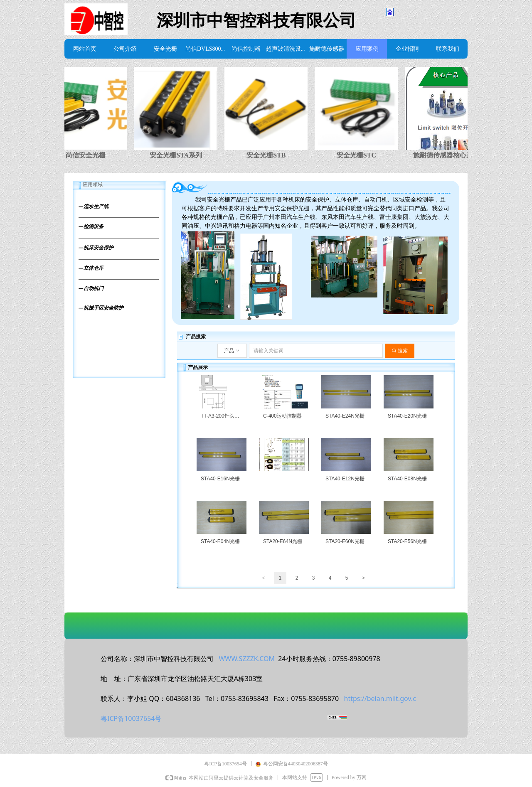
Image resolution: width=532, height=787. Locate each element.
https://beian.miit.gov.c (380, 698)
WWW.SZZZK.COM (247, 659)
